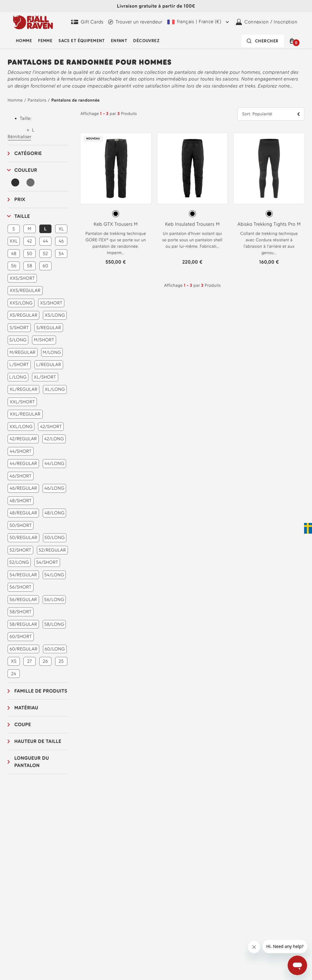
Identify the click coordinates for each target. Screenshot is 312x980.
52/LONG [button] (19, 562)
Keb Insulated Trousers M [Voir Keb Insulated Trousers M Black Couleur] (192, 224)
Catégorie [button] (28, 153)
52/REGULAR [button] (52, 550)
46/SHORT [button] (20, 476)
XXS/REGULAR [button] (25, 290)
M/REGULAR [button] (22, 352)
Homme (24, 41)
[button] (293, 41)
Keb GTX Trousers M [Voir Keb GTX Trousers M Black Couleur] (116, 224)
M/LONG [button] (52, 352)
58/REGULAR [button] (23, 624)
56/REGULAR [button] (23, 600)
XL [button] (61, 229)
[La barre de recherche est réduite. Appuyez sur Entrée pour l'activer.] (263, 41)
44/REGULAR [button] (23, 463)
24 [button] (14, 674)
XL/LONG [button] (55, 389)
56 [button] (14, 266)
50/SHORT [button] (21, 525)
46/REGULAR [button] (23, 488)
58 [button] (29, 266)
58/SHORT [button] (21, 612)
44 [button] (45, 241)
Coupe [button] (23, 724)
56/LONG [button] (54, 600)
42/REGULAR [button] (23, 439)
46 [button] (61, 241)
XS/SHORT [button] (51, 303)
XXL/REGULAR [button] (25, 414)
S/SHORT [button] (19, 328)
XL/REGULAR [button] (23, 389)
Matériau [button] (26, 708)
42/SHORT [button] (51, 427)
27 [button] (29, 661)
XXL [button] (14, 241)
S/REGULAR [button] (49, 328)
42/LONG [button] (54, 439)
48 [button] (14, 254)
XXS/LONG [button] (21, 303)
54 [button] (61, 254)
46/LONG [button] (55, 488)
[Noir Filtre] (15, 182)
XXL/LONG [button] (21, 427)
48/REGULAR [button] (23, 513)
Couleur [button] (26, 170)
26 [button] (46, 661)
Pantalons (37, 100)
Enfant (119, 41)
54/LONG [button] (54, 575)
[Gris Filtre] (30, 182)
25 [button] (61, 661)
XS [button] (14, 661)
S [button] (14, 229)
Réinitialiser (19, 137)
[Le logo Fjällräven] (33, 22)
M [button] (30, 229)
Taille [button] (22, 216)
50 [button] (30, 254)
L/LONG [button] (18, 377)
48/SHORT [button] (21, 501)
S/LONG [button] (18, 340)
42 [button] (30, 241)
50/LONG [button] (55, 538)
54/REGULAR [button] (23, 575)
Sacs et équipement (82, 41)
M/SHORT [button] (44, 340)
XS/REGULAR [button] (23, 315)
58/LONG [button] (54, 624)
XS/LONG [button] (55, 315)
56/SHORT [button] (20, 587)
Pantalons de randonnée (75, 100)
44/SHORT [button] (20, 451)
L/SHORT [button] (19, 365)
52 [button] (46, 254)
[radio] (116, 214)
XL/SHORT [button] (45, 377)
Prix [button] (20, 199)
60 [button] (45, 266)
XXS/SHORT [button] (22, 278)
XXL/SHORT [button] (22, 402)
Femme (45, 41)
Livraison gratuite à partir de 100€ (156, 6)
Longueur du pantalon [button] (32, 762)
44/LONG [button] (55, 463)
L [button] (45, 229)
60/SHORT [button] (21, 636)
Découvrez (146, 41)
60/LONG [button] (55, 649)
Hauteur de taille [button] (38, 741)
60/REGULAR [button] (23, 649)
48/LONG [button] (55, 513)
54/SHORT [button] (47, 562)
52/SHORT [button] (20, 550)
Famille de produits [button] (41, 691)
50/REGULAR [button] (23, 538)
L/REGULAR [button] (49, 365)
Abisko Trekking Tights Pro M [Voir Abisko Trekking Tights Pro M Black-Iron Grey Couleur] (269, 224)
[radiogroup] (116, 214)
